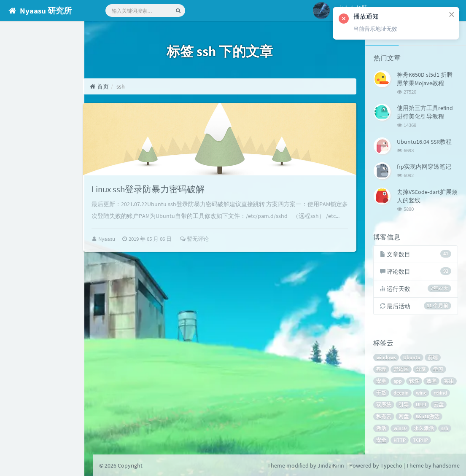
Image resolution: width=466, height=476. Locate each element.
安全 (382, 441)
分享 (421, 370)
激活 (382, 429)
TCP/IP (421, 441)
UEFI (422, 405)
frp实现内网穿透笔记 (424, 166)
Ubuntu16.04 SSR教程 (424, 141)
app (398, 382)
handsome (446, 465)
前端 (433, 358)
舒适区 (401, 370)
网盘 (404, 417)
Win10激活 (428, 417)
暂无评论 (213, 256)
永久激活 (424, 429)
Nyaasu (125, 256)
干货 (382, 394)
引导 (404, 405)
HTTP (400, 441)
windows (387, 358)
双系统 (384, 405)
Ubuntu (412, 358)
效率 (432, 382)
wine (422, 394)
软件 (415, 382)
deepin (401, 394)
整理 (382, 370)
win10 (400, 429)
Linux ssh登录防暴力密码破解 (169, 194)
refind (441, 394)
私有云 (384, 417)
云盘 (439, 405)
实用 (449, 382)
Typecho (391, 465)
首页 (117, 86)
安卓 (382, 382)
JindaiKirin (331, 465)
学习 (439, 370)
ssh (445, 429)
